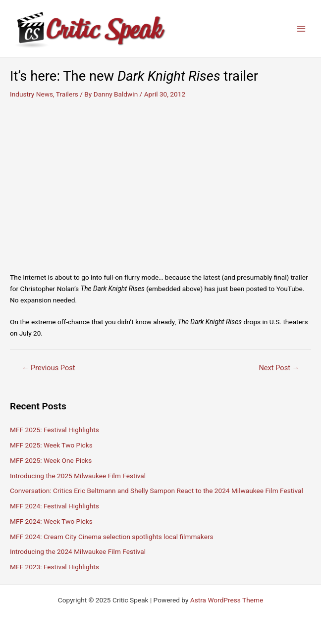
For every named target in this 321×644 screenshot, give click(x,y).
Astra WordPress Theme (227, 600)
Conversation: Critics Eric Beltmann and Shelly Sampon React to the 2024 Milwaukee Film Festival (157, 491)
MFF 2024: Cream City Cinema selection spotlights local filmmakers (112, 537)
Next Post (279, 368)
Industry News (31, 94)
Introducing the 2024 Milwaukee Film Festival (78, 551)
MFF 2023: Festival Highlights (54, 567)
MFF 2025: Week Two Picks (51, 445)
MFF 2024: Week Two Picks (51, 521)
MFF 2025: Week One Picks (51, 460)
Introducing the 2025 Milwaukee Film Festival (78, 476)
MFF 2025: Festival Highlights (54, 430)
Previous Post (49, 368)
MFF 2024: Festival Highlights (54, 506)
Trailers (67, 94)
